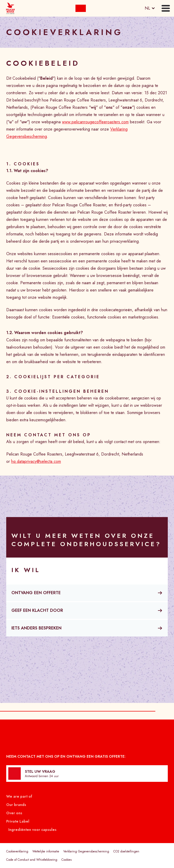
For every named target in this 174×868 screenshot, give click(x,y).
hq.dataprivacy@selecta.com (36, 461)
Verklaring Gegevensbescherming (86, 851)
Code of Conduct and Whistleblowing (32, 860)
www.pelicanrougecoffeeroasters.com (95, 122)
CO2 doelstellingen (126, 851)
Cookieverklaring (17, 851)
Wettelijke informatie (46, 851)
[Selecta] (10, 8)
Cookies (67, 860)
